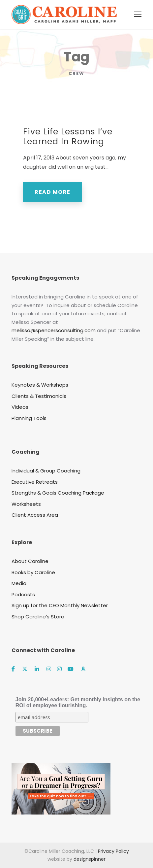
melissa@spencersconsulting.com (54, 330)
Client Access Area (35, 515)
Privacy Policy (113, 851)
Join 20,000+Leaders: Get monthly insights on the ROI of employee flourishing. (78, 702)
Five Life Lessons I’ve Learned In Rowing (68, 137)
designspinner (90, 859)
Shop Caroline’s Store (38, 617)
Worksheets (26, 504)
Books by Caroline (33, 572)
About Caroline (30, 561)
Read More (53, 192)
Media (19, 583)
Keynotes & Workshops (40, 385)
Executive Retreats (35, 482)
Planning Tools (29, 418)
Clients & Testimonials (39, 396)
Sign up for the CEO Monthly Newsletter (60, 605)
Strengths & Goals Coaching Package (58, 493)
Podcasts (23, 594)
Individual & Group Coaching (46, 471)
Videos (20, 407)
